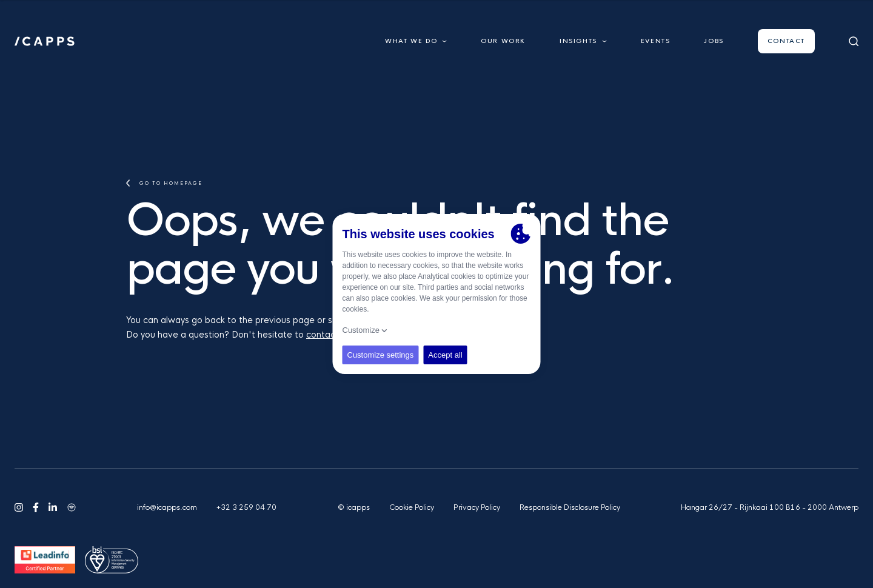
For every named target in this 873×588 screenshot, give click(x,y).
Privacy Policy (477, 507)
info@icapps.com (167, 507)
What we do (416, 41)
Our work (503, 41)
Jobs (714, 41)
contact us (328, 335)
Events (656, 41)
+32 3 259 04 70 (246, 507)
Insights (583, 41)
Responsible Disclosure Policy (570, 507)
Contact (786, 41)
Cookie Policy (412, 507)
